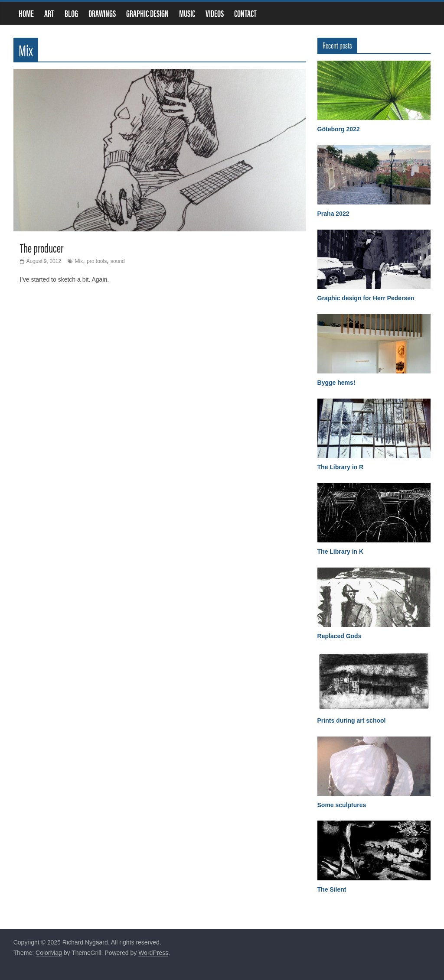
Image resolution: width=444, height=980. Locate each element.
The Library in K (341, 552)
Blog (71, 13)
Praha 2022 (333, 214)
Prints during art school (352, 720)
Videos (215, 13)
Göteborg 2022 (339, 129)
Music (187, 13)
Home (26, 13)
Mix (79, 261)
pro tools (97, 261)
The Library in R (341, 467)
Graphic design (147, 13)
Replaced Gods (340, 636)
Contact (245, 13)
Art (49, 13)
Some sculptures (342, 805)
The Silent (332, 889)
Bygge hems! (336, 383)
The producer (42, 247)
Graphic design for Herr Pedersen (366, 298)
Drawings (102, 13)
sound (118, 261)
